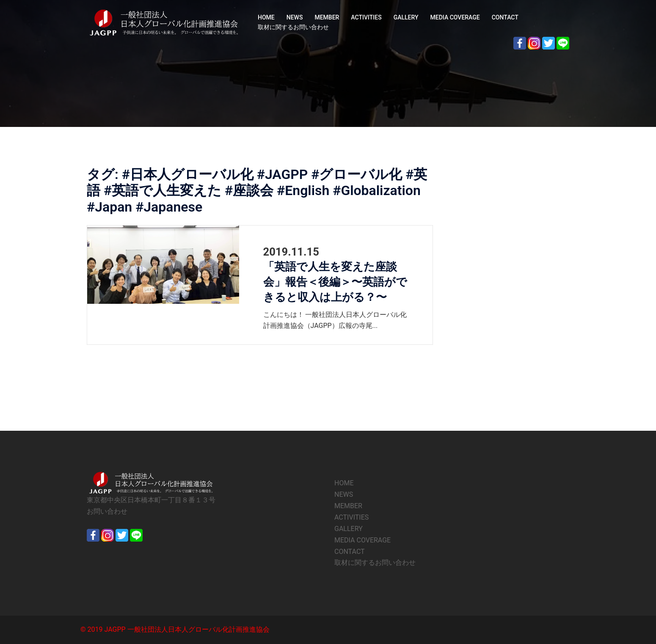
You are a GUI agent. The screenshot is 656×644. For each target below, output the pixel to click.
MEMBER (327, 17)
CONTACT (505, 17)
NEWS (295, 17)
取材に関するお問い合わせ (293, 27)
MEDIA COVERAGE (455, 17)
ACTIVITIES (366, 17)
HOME (266, 17)
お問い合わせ (107, 511)
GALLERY (406, 17)
